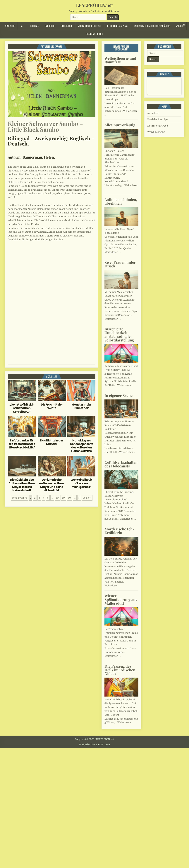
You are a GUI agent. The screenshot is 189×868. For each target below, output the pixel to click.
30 (69, 498)
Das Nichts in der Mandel (52, 442)
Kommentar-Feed (158, 126)
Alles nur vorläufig (120, 125)
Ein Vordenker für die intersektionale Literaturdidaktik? (22, 444)
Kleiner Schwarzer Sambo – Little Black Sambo (45, 126)
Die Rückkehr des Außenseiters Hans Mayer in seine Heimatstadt (22, 485)
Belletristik (67, 26)
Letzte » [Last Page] (87, 498)
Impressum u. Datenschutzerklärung (152, 26)
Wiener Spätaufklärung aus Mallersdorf (121, 599)
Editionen (35, 26)
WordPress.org (156, 132)
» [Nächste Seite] (79, 498)
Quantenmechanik (94, 34)
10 (57, 498)
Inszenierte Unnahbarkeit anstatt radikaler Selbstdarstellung (119, 334)
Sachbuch (50, 26)
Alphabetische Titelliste (90, 26)
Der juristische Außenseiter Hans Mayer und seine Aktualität (52, 485)
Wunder (180, 26)
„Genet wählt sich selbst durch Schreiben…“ (22, 408)
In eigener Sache (118, 395)
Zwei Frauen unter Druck (120, 264)
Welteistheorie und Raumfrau (120, 60)
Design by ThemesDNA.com (94, 745)
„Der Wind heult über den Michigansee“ (81, 483)
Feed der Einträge (157, 119)
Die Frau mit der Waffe (52, 406)
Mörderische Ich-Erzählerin (119, 531)
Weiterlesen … (112, 252)
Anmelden (153, 113)
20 (63, 498)
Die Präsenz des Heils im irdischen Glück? (120, 670)
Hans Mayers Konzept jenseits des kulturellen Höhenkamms (81, 446)
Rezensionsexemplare (118, 26)
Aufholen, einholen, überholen (121, 201)
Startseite (10, 26)
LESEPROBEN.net (94, 5)
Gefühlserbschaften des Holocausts (121, 464)
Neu (22, 26)
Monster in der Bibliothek (81, 406)
